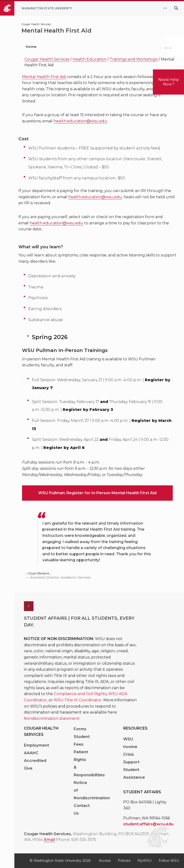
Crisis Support (131, 758)
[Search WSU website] (176, 8)
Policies (124, 861)
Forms (80, 729)
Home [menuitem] (31, 47)
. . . (168, 47)
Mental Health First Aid (44, 77)
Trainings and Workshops (134, 59)
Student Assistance (134, 774)
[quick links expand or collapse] (165, 8)
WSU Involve (130, 743)
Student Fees (82, 740)
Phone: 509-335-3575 (76, 840)
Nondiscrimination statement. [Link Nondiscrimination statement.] (52, 718)
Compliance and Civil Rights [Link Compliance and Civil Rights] (80, 694)
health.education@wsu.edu (80, 121)
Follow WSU (169, 861)
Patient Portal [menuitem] (67, 47)
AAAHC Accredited (35, 757)
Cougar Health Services (47, 59)
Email (50, 840)
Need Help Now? (169, 82)
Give (28, 768)
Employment (36, 745)
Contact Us (82, 809)
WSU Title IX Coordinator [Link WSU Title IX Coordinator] (78, 700)
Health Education (89, 59)
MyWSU (145, 861)
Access (105, 861)
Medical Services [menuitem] (117, 47)
